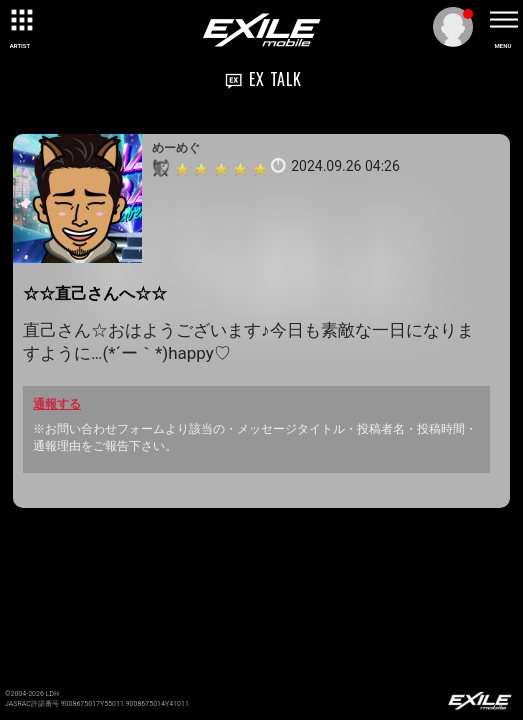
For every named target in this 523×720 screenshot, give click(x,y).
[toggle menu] (503, 20)
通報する (57, 404)
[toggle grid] (20, 20)
